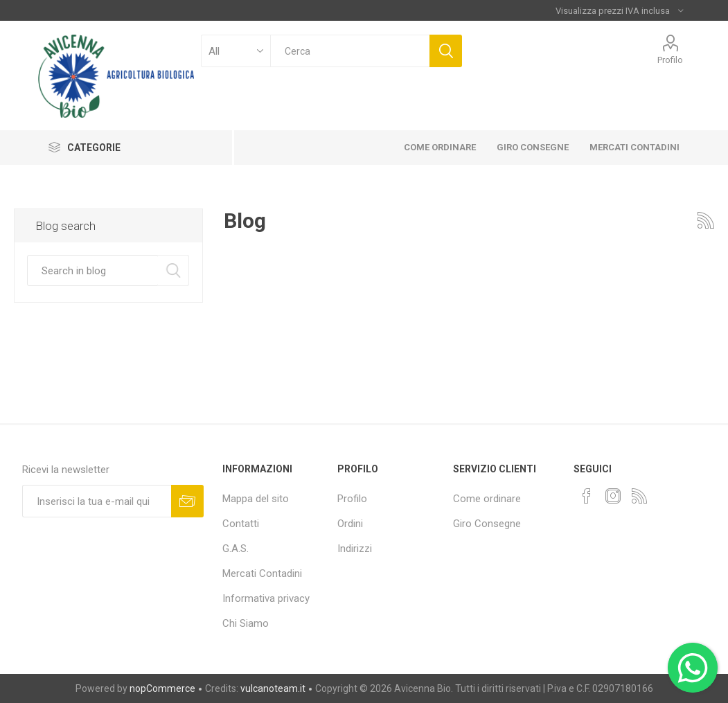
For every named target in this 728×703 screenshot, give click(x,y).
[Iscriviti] (97, 501)
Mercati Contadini (262, 573)
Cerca (446, 51)
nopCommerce (162, 688)
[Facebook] (587, 496)
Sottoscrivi (187, 501)
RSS (706, 220)
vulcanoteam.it (273, 688)
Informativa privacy (266, 598)
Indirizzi (355, 549)
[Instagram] (613, 496)
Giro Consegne (487, 524)
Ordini (350, 524)
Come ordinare (487, 499)
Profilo (670, 60)
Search (174, 270)
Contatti (241, 524)
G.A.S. (236, 549)
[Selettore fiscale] (619, 10)
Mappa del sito (256, 499)
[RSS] (639, 496)
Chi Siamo (246, 623)
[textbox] (349, 51)
